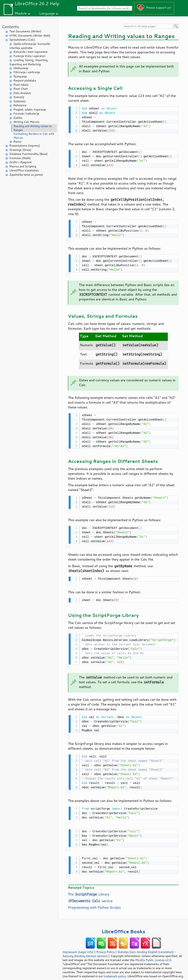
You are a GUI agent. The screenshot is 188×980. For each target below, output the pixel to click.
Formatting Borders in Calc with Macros (34, 136)
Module (21, 13)
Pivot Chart (21, 89)
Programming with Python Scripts (94, 902)
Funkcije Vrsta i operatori (29, 56)
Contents (10, 27)
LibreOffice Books (123, 926)
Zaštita (18, 118)
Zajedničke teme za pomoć (26, 175)
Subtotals (20, 101)
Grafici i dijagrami (20, 162)
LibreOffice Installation (24, 170)
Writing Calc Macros (26, 122)
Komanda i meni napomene (30, 52)
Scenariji (19, 97)
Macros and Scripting (23, 166)
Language (47, 13)
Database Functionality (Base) (28, 154)
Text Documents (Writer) (25, 31)
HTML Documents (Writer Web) (30, 36)
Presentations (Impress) (25, 146)
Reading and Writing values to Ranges (33, 128)
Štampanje (20, 76)
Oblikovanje (21, 68)
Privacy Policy (105, 946)
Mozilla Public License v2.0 (153, 954)
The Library (89, 889)
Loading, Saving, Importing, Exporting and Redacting (29, 62)
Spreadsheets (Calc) (22, 40)
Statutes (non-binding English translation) (145, 946)
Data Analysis (22, 93)
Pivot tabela (21, 85)
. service (90, 895)
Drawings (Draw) (20, 150)
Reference (20, 105)
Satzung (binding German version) (85, 950)
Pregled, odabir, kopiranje (30, 110)
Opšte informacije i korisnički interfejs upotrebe (30, 46)
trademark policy (115, 971)
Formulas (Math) (20, 158)
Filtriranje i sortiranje (27, 72)
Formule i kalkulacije (26, 114)
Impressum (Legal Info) (78, 946)
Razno (17, 142)
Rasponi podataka (25, 80)
